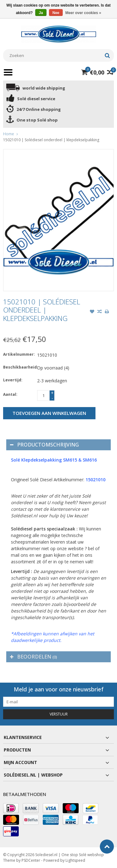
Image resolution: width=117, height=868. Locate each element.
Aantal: (10, 394)
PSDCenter (31, 860)
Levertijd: (13, 380)
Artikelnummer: (19, 354)
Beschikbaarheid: (19, 367)
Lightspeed (75, 860)
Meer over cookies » (83, 13)
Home (9, 134)
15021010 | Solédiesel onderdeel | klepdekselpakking (51, 140)
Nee (56, 13)
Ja (41, 13)
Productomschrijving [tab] (44, 445)
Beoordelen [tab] (34, 657)
